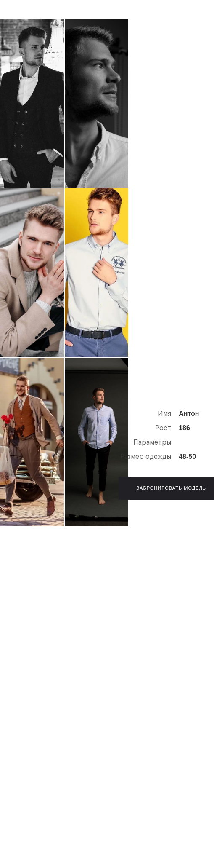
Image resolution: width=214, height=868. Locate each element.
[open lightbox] (32, 103)
